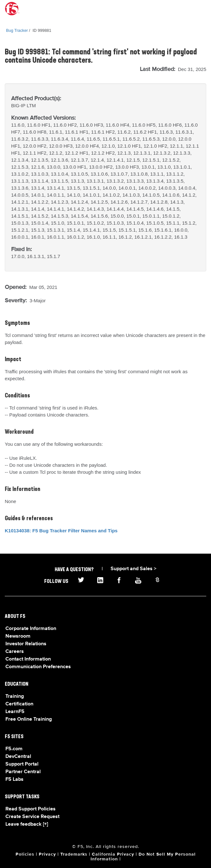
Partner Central (23, 772)
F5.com (14, 749)
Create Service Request (32, 817)
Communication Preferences (38, 667)
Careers (15, 652)
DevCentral (18, 757)
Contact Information (28, 659)
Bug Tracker (17, 30)
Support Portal (22, 764)
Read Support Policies (31, 809)
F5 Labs (14, 780)
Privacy (47, 854)
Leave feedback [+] (27, 824)
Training (15, 696)
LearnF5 (15, 712)
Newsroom (18, 636)
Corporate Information (31, 629)
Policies (25, 854)
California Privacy (113, 854)
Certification (19, 704)
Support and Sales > (133, 569)
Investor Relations (26, 644)
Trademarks (74, 854)
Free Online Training (29, 719)
